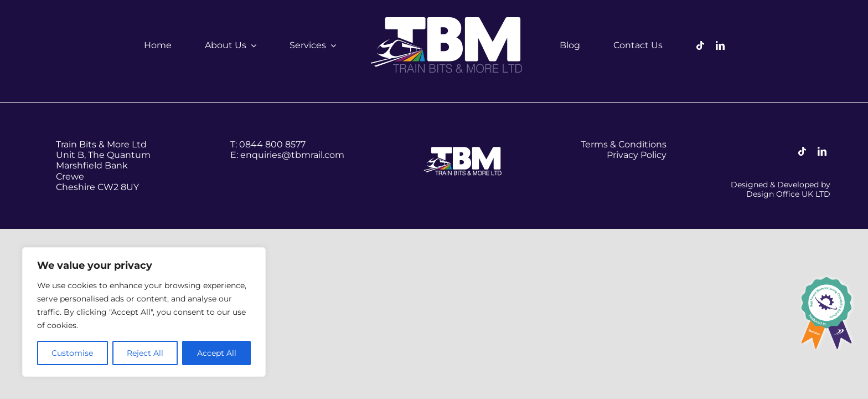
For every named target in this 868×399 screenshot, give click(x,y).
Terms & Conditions (624, 144)
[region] (144, 312)
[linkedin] (720, 45)
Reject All (145, 353)
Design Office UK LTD (788, 194)
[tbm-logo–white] (448, 21)
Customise (72, 353)
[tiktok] (700, 45)
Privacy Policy (637, 155)
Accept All (217, 353)
